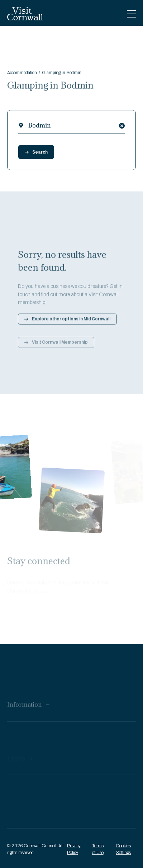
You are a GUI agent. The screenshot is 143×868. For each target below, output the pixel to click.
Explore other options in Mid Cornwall (67, 321)
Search (36, 152)
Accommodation (22, 74)
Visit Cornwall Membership (56, 345)
